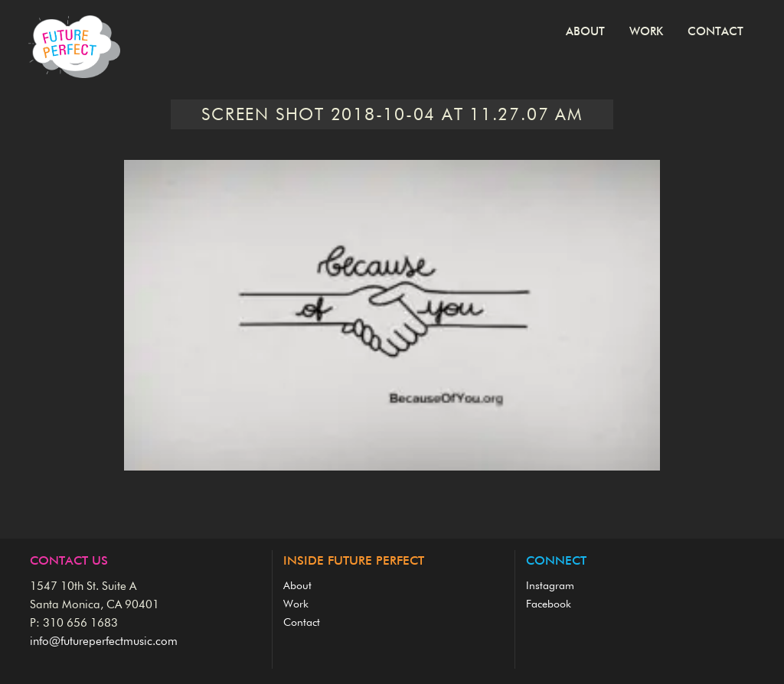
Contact (715, 32)
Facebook (549, 604)
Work (646, 32)
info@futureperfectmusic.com (104, 642)
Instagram (550, 586)
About (585, 32)
